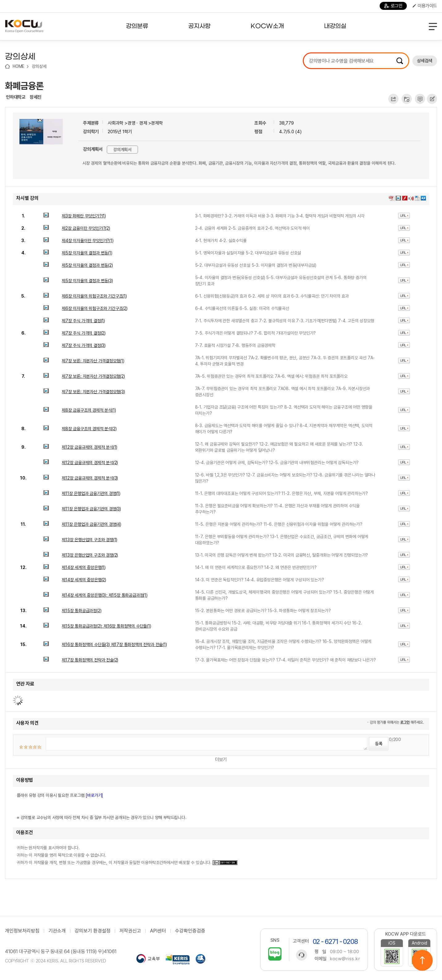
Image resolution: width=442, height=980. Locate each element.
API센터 (158, 931)
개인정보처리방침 (22, 931)
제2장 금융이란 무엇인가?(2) (86, 228)
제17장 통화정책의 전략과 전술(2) (90, 660)
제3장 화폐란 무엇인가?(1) (84, 216)
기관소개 (57, 931)
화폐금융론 (24, 86)
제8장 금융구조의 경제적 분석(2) (89, 429)
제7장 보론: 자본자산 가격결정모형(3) (93, 392)
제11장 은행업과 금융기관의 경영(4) (92, 524)
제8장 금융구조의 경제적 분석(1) (89, 410)
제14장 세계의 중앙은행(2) (84, 580)
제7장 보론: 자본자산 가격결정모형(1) (93, 361)
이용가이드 (425, 6)
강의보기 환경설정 (93, 931)
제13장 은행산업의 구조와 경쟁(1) (90, 540)
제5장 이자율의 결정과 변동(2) (87, 265)
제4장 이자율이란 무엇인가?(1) (88, 241)
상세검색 (425, 61)
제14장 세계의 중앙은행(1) (84, 567)
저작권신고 (130, 931)
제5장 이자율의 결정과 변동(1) (87, 253)
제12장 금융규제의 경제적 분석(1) (90, 447)
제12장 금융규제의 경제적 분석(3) (90, 478)
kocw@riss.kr (345, 959)
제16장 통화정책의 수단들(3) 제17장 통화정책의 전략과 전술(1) (114, 644)
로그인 (393, 6)
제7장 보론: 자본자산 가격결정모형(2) (93, 376)
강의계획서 (122, 150)
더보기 (221, 760)
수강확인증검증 (190, 931)
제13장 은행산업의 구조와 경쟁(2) (90, 555)
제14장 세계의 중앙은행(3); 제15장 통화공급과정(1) (105, 595)
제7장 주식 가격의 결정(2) (84, 333)
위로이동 (422, 960)
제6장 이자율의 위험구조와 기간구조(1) (94, 296)
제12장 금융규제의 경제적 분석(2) (90, 463)
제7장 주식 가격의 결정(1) (83, 321)
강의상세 (39, 66)
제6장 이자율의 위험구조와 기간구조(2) (95, 308)
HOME (19, 66)
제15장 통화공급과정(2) (81, 611)
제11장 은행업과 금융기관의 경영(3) (91, 509)
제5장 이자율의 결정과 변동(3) (87, 281)
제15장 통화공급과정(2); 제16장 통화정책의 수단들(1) (106, 626)
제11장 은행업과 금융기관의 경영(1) (91, 493)
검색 (400, 61)
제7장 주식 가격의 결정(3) (84, 345)
